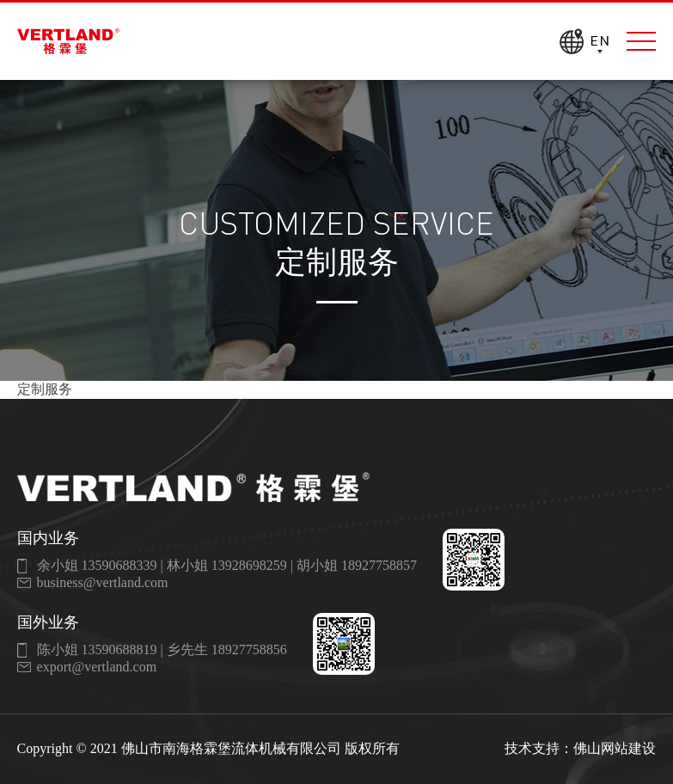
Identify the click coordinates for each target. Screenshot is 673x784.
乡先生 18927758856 (227, 649)
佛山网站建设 (615, 748)
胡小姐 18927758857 (357, 565)
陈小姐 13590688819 (97, 649)
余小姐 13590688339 (97, 565)
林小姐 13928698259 (227, 565)
